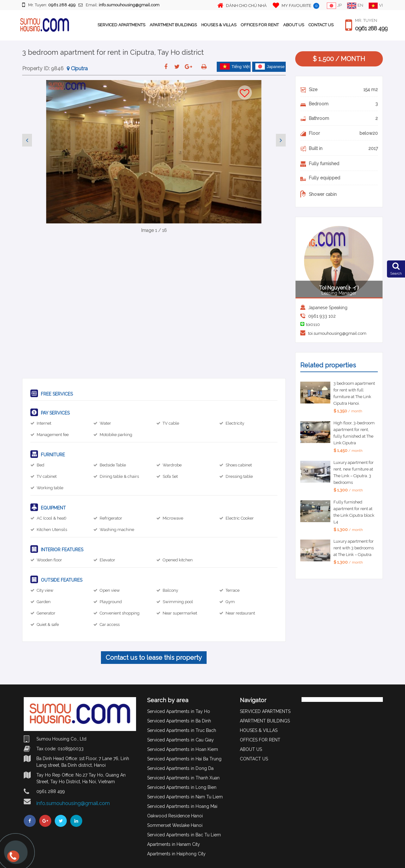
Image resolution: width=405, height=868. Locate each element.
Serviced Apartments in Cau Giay (181, 740)
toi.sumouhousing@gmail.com (337, 333)
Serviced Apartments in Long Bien (182, 787)
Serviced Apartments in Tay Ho (179, 711)
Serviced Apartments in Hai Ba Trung (184, 759)
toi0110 (313, 325)
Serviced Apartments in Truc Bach (182, 730)
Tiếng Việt (235, 66)
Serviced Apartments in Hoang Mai (182, 806)
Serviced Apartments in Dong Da (180, 768)
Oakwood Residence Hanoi (175, 816)
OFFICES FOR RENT (260, 25)
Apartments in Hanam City (174, 844)
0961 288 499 (371, 28)
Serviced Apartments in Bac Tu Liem (184, 835)
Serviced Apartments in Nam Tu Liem (185, 797)
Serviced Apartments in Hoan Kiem (183, 749)
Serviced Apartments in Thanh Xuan (183, 778)
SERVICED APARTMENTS (121, 25)
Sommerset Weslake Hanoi (175, 825)
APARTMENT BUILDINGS (173, 25)
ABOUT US (294, 25)
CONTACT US (321, 25)
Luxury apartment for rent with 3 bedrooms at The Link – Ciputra (354, 548)
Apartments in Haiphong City (176, 854)
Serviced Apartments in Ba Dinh (179, 721)
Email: (119, 5)
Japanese (270, 66)
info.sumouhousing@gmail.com (73, 803)
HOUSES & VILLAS (219, 25)
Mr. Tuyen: (49, 5)
